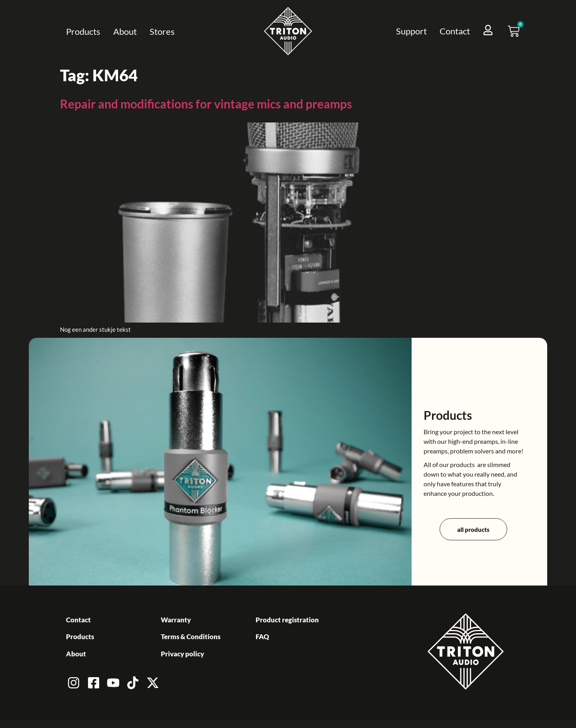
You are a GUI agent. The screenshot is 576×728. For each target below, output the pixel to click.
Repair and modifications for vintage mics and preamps (206, 104)
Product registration (287, 620)
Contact (455, 31)
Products (83, 31)
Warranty (176, 620)
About (125, 31)
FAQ (262, 637)
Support (411, 31)
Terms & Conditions (191, 637)
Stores (162, 31)
